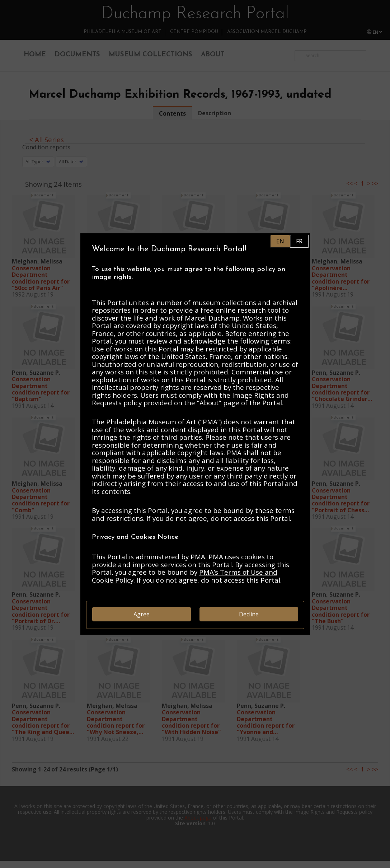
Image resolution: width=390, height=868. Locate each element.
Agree (142, 614)
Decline (249, 614)
